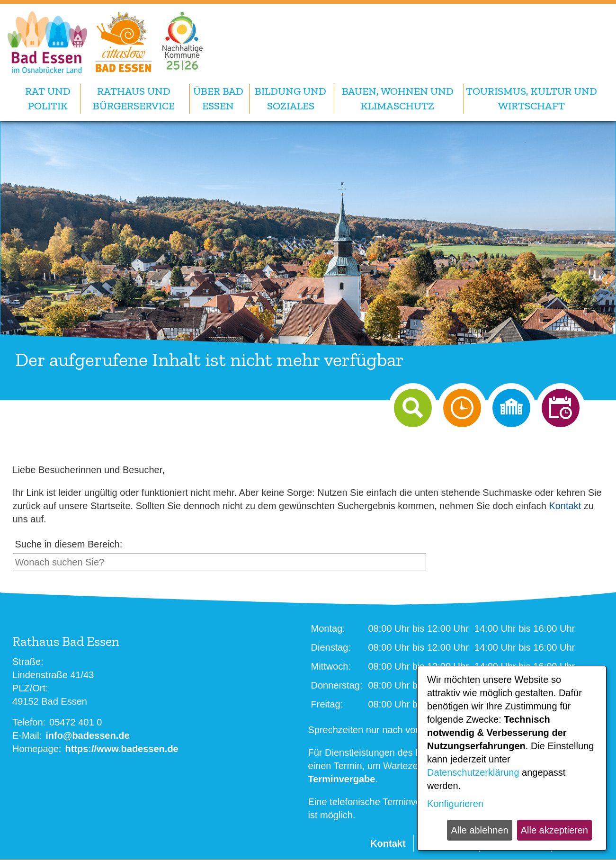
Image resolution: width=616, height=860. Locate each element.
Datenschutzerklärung (473, 772)
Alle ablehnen (479, 830)
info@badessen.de (87, 735)
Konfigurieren (455, 804)
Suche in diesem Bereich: (69, 544)
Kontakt (565, 506)
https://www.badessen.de (121, 749)
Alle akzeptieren (554, 830)
